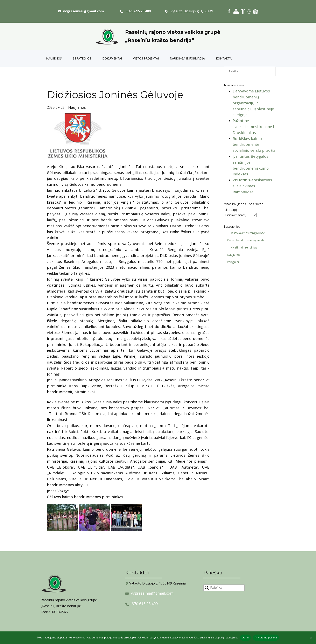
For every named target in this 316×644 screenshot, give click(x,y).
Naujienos (54, 58)
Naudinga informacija (187, 58)
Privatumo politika (266, 638)
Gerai (245, 638)
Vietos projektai (146, 58)
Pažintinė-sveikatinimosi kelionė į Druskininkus (253, 127)
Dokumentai (112, 58)
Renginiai (231, 262)
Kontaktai (224, 58)
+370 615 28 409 (135, 11)
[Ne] (311, 638)
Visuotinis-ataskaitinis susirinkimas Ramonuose (252, 186)
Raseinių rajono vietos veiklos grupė (173, 32)
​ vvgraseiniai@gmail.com (81, 11)
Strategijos (82, 58)
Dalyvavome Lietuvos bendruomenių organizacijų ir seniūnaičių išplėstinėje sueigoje (253, 103)
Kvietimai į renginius (242, 247)
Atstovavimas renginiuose (246, 233)
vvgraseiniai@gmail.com (152, 593)
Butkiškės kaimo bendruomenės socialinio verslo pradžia (254, 145)
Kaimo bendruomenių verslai (245, 240)
